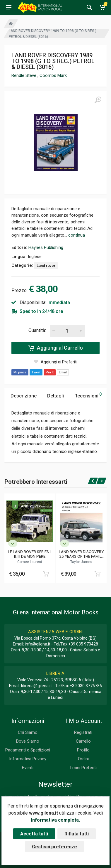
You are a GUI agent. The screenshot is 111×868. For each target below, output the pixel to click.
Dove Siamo (28, 741)
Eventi (28, 768)
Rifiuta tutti (77, 834)
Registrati (83, 732)
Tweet (36, 372)
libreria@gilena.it (36, 686)
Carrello (83, 741)
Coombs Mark (53, 75)
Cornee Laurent (30, 562)
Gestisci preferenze (54, 847)
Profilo (83, 750)
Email (63, 372)
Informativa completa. (56, 820)
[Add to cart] (46, 574)
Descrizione (24, 396)
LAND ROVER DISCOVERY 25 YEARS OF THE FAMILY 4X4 (81, 554)
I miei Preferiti (83, 768)
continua (77, 235)
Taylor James (81, 562)
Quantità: (37, 330)
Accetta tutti (34, 834)
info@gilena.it (38, 644)
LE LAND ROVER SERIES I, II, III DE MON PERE (30, 554)
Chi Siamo (28, 732)
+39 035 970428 (83, 644)
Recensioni (88, 395)
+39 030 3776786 (86, 686)
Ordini (83, 759)
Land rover (46, 266)
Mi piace (20, 372)
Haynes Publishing (46, 247)
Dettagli (56, 396)
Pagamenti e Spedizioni (28, 750)
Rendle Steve (24, 75)
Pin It (50, 372)
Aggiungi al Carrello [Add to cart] (56, 348)
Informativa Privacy (28, 759)
